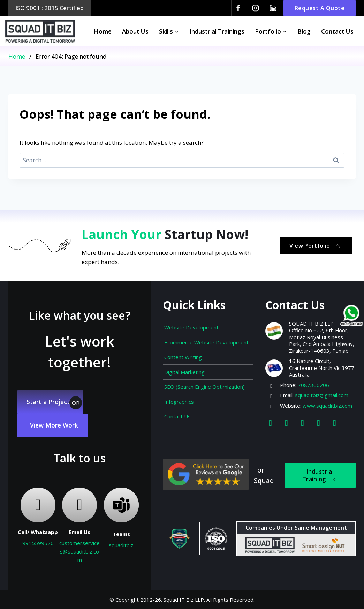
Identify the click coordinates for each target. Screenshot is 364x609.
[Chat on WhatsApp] (350, 316)
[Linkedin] (273, 8)
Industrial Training (322, 474)
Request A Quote (320, 8)
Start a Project (50, 399)
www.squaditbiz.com (327, 402)
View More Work (56, 424)
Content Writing (183, 354)
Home (103, 31)
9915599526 (38, 543)
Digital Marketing (184, 368)
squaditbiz (121, 545)
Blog (304, 31)
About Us (135, 31)
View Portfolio (318, 242)
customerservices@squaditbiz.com (79, 551)
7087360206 (313, 381)
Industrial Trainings (217, 31)
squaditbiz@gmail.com (322, 392)
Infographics (179, 398)
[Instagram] (256, 8)
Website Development (191, 324)
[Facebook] (238, 8)
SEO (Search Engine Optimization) (204, 383)
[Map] (335, 419)
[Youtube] (319, 419)
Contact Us (337, 31)
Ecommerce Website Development (206, 339)
